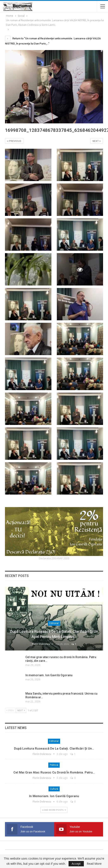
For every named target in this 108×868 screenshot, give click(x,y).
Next (97, 141)
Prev (10, 710)
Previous (14, 141)
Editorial (54, 623)
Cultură (54, 789)
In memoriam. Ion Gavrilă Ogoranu (49, 675)
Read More (94, 864)
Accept (76, 864)
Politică (54, 765)
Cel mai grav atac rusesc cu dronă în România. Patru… (54, 772)
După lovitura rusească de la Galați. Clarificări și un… (54, 749)
